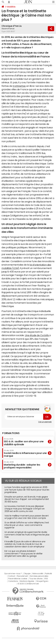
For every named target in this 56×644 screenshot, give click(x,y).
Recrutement (22, 576)
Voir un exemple (45, 422)
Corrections (13, 581)
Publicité (48, 574)
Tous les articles (36, 579)
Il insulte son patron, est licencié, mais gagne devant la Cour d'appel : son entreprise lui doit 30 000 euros (27, 499)
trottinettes (19, 86)
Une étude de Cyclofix (37, 335)
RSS (46, 579)
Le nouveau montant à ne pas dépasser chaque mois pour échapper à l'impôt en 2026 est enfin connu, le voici (25, 509)
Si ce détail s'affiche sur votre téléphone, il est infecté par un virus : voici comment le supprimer (27, 525)
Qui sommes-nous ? (13, 574)
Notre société (38, 574)
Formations (11, 433)
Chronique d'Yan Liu (12, 26)
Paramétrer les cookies (18, 579)
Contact (12, 576)
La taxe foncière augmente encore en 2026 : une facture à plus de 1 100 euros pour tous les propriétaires (27, 490)
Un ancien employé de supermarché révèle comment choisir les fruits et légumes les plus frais (27, 535)
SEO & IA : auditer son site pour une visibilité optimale (24, 442)
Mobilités (11, 7)
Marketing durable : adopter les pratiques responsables (22, 465)
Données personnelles (39, 576)
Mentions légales (27, 581)
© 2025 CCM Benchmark (28, 584)
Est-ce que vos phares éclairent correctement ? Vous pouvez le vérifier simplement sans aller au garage (24, 554)
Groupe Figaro (42, 581)
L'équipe (27, 574)
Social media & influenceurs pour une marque (25, 453)
